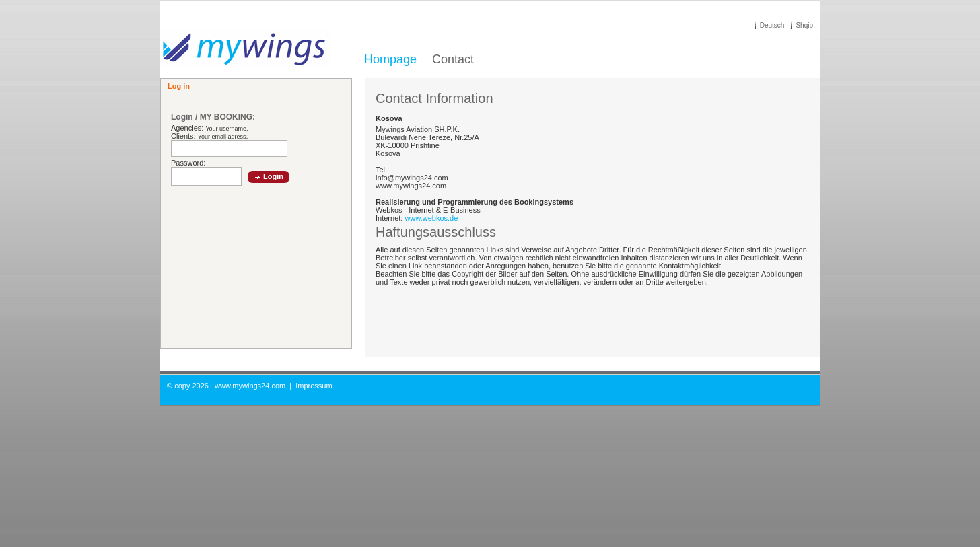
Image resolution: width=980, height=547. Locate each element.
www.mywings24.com (250, 386)
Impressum (314, 386)
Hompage (390, 59)
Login (273, 176)
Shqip (804, 25)
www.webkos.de (431, 218)
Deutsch (772, 25)
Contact (453, 59)
